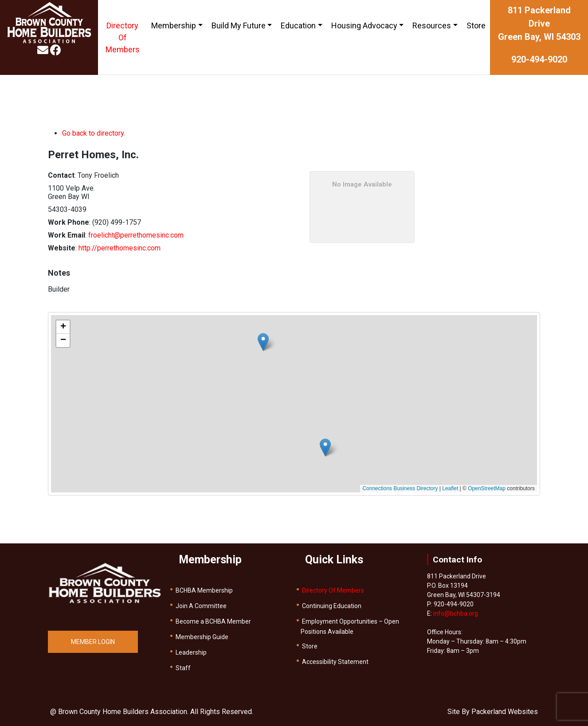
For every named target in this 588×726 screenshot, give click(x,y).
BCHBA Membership (204, 590)
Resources (432, 25)
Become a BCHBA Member (213, 621)
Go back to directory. (94, 133)
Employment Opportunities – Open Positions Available (350, 626)
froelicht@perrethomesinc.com (136, 235)
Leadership (191, 652)
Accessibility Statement (335, 662)
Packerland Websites (505, 712)
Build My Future (239, 25)
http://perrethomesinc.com (120, 248)
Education (298, 25)
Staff (183, 668)
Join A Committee (201, 606)
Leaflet (450, 488)
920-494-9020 (539, 59)
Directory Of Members (123, 37)
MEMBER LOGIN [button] (93, 642)
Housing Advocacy (364, 25)
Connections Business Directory (400, 488)
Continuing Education (332, 606)
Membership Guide (202, 637)
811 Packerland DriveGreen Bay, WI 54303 (539, 23)
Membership (174, 25)
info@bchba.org (456, 613)
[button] (263, 342)
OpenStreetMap (487, 488)
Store (476, 25)
